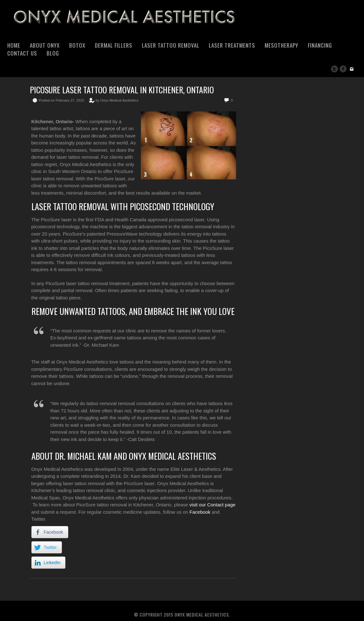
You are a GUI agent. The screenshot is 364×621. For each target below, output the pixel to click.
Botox (77, 45)
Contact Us (22, 53)
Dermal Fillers (114, 45)
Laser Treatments (232, 45)
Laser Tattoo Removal (171, 45)
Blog (53, 53)
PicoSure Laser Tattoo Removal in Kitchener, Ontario (122, 90)
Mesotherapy (281, 45)
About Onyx (45, 45)
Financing (320, 45)
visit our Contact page (212, 505)
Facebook (200, 512)
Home (14, 45)
